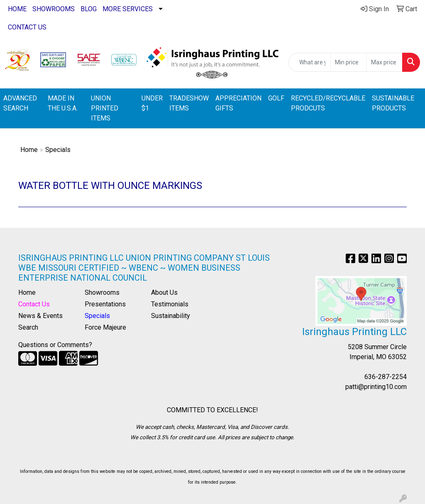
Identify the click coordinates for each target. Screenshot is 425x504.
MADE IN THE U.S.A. (63, 103)
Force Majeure (105, 327)
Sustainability (171, 316)
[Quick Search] (310, 62)
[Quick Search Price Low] (348, 62)
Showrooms (102, 292)
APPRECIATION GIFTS (238, 103)
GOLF (276, 98)
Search (28, 327)
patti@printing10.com (376, 387)
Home (29, 150)
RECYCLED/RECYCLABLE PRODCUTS (328, 103)
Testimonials (170, 304)
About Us (164, 292)
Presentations (105, 304)
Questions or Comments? (55, 345)
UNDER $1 (152, 103)
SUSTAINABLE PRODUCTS (393, 103)
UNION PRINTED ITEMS (105, 108)
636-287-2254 (386, 377)
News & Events (40, 316)
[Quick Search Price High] (385, 62)
